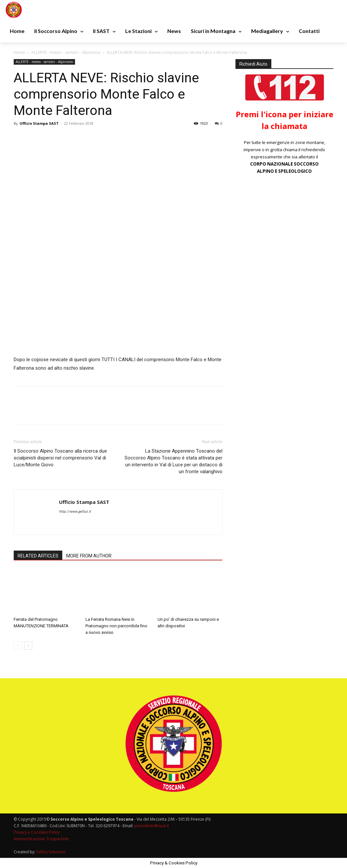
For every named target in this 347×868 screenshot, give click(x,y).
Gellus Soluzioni (51, 852)
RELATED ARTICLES (38, 556)
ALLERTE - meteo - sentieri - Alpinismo (66, 52)
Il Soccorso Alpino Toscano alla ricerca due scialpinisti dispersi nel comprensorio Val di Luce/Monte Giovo (60, 458)
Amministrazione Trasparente (41, 839)
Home (19, 52)
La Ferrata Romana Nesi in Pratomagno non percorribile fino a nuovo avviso (116, 626)
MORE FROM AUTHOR (89, 556)
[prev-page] (18, 645)
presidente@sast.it (151, 826)
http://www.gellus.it (75, 512)
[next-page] (28, 645)
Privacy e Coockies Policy (37, 832)
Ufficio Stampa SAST (39, 123)
